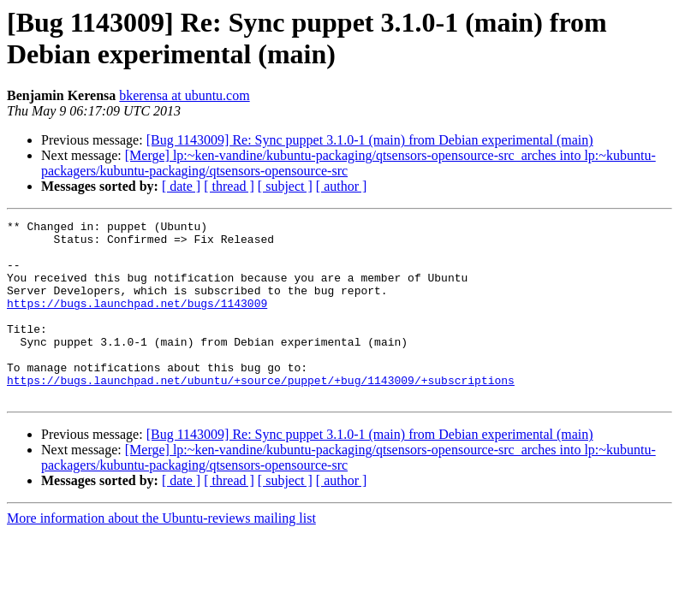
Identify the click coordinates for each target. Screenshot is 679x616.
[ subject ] (285, 186)
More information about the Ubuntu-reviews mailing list (161, 554)
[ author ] (342, 186)
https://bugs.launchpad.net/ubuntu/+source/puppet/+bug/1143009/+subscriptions (261, 413)
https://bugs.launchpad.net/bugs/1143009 (137, 321)
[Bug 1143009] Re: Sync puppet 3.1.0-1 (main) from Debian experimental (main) (370, 140)
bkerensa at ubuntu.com (184, 95)
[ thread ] (229, 186)
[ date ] (181, 186)
